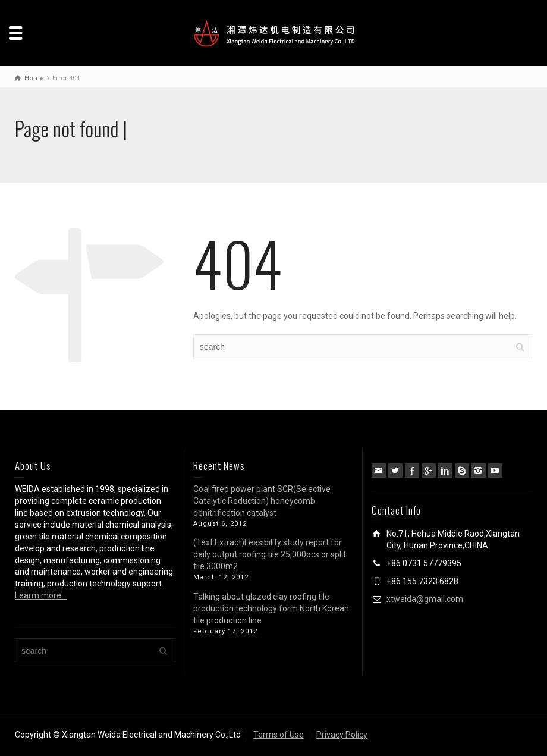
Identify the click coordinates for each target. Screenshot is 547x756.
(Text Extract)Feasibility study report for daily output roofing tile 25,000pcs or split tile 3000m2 (270, 554)
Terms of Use (279, 735)
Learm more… (41, 595)
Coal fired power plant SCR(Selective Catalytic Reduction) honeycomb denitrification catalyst (262, 501)
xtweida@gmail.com (425, 599)
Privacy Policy (342, 735)
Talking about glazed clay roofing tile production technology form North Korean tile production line (271, 608)
